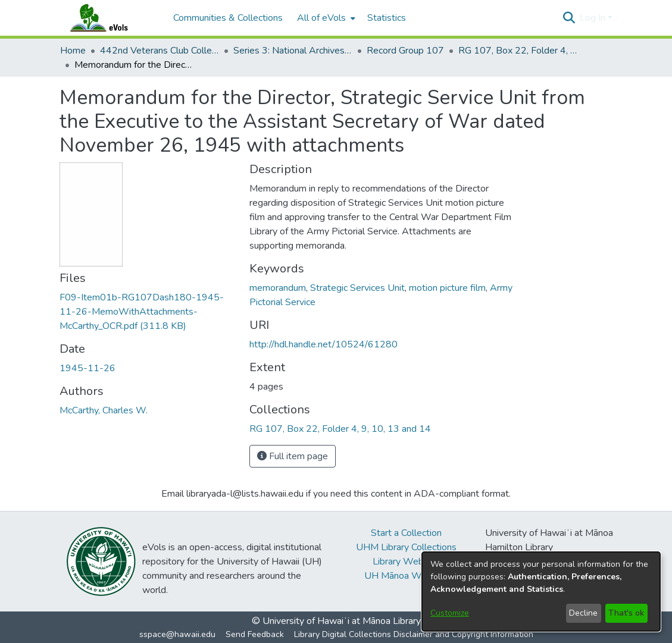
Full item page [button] (293, 456)
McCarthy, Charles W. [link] (104, 410)
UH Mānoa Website (406, 576)
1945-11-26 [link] (87, 368)
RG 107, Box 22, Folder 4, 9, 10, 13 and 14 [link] (518, 51)
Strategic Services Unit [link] (357, 288)
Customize (450, 613)
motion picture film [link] (447, 288)
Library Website (406, 562)
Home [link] (73, 51)
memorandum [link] (278, 288)
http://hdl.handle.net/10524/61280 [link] (324, 344)
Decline (583, 613)
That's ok (626, 613)
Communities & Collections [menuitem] (228, 18)
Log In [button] (594, 18)
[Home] (111, 18)
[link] (142, 312)
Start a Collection (406, 533)
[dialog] (541, 592)
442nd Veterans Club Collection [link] (160, 51)
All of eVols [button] (321, 18)
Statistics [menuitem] (387, 18)
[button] (569, 18)
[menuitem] (325, 18)
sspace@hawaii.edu (177, 634)
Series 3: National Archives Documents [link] (293, 51)
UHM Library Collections (406, 547)
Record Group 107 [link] (405, 51)
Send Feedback (255, 634)
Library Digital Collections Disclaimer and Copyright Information (414, 634)
